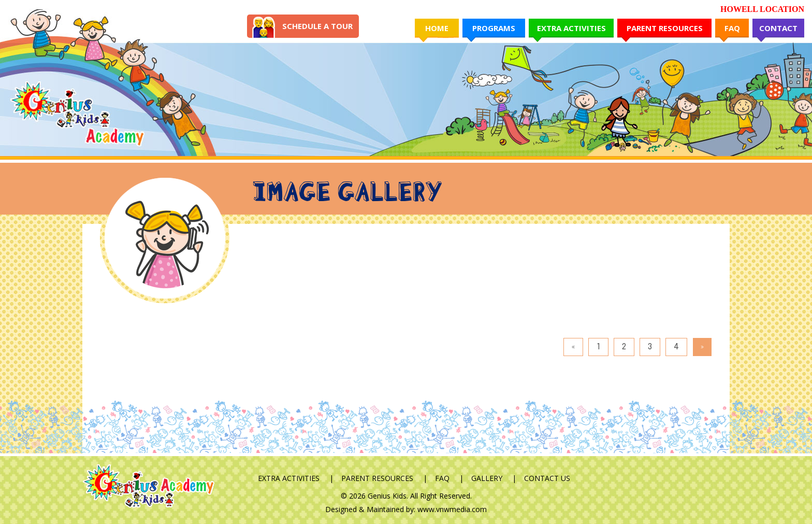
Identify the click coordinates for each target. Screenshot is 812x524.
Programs (494, 28)
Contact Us (547, 478)
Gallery (487, 478)
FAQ (732, 28)
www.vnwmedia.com (452, 509)
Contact (778, 28)
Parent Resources (665, 28)
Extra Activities (571, 28)
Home (437, 28)
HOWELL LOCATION (762, 9)
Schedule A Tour (317, 26)
